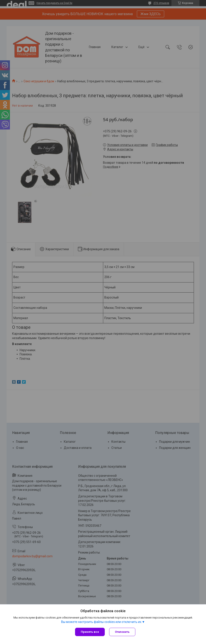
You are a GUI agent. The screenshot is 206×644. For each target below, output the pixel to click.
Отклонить (122, 632)
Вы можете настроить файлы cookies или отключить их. (102, 622)
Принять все (90, 632)
